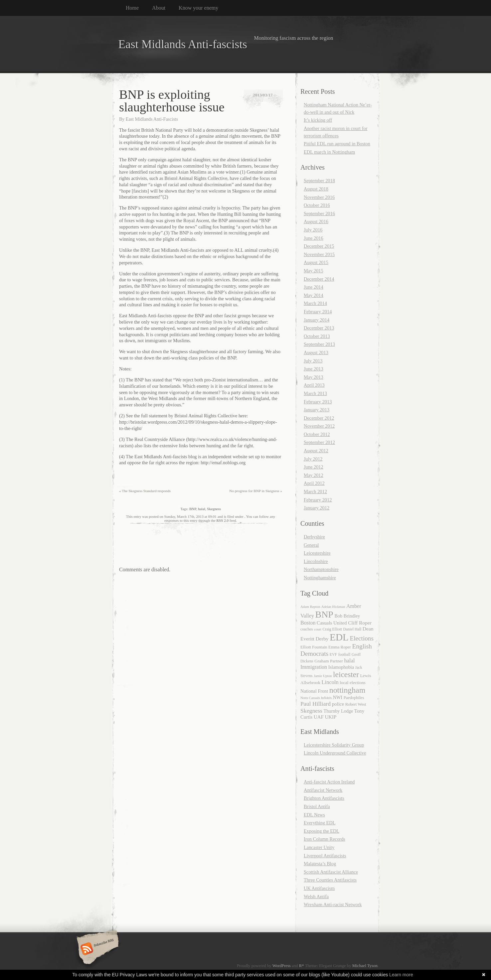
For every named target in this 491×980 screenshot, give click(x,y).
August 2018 (316, 189)
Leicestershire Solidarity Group (334, 745)
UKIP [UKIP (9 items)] (330, 717)
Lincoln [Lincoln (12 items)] (330, 682)
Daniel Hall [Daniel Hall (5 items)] (352, 629)
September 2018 (319, 181)
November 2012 (319, 426)
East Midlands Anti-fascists (183, 44)
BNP (193, 509)
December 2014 (319, 279)
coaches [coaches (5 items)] (307, 629)
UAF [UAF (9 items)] (319, 717)
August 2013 (316, 352)
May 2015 (314, 271)
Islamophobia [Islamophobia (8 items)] (341, 667)
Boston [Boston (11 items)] (308, 623)
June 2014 (314, 287)
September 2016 (319, 213)
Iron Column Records (325, 839)
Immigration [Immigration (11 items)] (314, 667)
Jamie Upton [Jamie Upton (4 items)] (323, 676)
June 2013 (314, 369)
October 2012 (317, 434)
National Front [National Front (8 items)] (314, 691)
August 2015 (316, 262)
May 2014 (314, 295)
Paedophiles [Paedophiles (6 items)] (354, 698)
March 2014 (315, 303)
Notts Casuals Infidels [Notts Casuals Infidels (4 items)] (316, 698)
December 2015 (319, 246)
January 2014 (317, 320)
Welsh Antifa (316, 897)
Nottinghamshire (320, 578)
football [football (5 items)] (344, 654)
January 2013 (317, 410)
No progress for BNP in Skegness (256, 491)
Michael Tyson (365, 966)
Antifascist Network (323, 790)
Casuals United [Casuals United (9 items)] (332, 623)
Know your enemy (198, 8)
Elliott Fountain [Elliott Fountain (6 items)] (314, 647)
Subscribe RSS (97, 949)
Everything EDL (320, 823)
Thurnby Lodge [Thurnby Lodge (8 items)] (338, 711)
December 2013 (319, 328)
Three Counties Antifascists (330, 880)
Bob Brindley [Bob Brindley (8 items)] (347, 616)
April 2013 (314, 385)
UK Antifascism (319, 888)
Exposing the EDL (322, 831)
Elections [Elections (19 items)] (362, 638)
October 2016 (317, 205)
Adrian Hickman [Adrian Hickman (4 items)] (333, 607)
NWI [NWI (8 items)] (338, 697)
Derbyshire (314, 537)
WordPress (282, 966)
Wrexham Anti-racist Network (333, 905)
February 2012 (318, 500)
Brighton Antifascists (324, 798)
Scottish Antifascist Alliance (331, 872)
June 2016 (314, 238)
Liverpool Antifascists (325, 856)
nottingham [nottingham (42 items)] (347, 690)
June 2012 (314, 467)
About (159, 8)
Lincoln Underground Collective (335, 753)
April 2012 (314, 483)
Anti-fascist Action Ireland (329, 782)
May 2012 (314, 475)
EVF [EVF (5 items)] (333, 654)
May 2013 (314, 377)
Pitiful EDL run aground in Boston (337, 144)
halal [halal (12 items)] (350, 661)
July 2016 (313, 230)
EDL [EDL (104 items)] (339, 637)
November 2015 (319, 254)
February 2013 (318, 402)
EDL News (314, 815)
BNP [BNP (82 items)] (324, 614)
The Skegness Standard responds (145, 491)
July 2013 (313, 361)
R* (302, 966)
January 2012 (317, 508)
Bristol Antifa (317, 806)
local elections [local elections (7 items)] (353, 683)
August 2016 (316, 221)
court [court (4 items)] (318, 629)
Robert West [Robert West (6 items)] (356, 704)
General (311, 545)
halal (202, 509)
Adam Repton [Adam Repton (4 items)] (310, 607)
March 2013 (315, 393)
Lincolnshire (316, 561)
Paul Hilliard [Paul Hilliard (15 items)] (316, 704)
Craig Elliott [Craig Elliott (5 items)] (332, 629)
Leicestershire (317, 553)
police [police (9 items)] (338, 704)
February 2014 (318, 312)
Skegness (214, 509)
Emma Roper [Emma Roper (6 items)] (340, 647)
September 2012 (319, 442)
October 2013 (317, 336)
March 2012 (315, 491)
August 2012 (316, 451)
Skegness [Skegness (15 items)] (311, 711)
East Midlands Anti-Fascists (152, 119)
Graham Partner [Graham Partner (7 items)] (329, 661)
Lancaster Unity (319, 847)
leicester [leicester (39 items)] (346, 674)
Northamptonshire (321, 569)
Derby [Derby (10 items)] (322, 639)
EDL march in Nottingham (329, 152)
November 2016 (319, 197)
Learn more (401, 975)
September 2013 (319, 344)
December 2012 (319, 418)
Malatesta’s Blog (320, 864)
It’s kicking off (318, 120)
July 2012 (313, 459)
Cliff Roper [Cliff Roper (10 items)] (360, 623)
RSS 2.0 (223, 520)
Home (132, 8)
